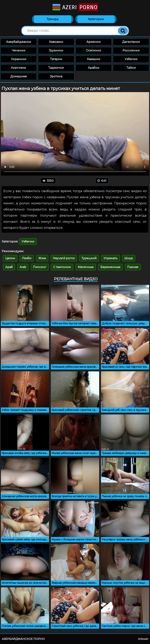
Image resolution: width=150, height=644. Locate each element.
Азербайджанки (19, 42)
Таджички (56, 68)
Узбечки (131, 59)
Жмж (42, 258)
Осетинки (94, 50)
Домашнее (19, 76)
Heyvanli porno (64, 258)
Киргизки (19, 68)
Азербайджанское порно (23, 639)
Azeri (75, 7)
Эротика (56, 76)
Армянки (94, 42)
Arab (23, 267)
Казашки (94, 59)
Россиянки (131, 50)
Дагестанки (131, 42)
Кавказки (56, 42)
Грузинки (56, 50)
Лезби (27, 258)
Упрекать (110, 258)
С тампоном (62, 267)
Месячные (86, 267)
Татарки (56, 59)
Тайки (131, 68)
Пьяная (133, 267)
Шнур (129, 258)
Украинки (19, 59)
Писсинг (40, 267)
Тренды (53, 19)
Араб (9, 267)
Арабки (94, 68)
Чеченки (19, 50)
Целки (10, 258)
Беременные (110, 267)
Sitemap (143, 639)
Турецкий (89, 258)
